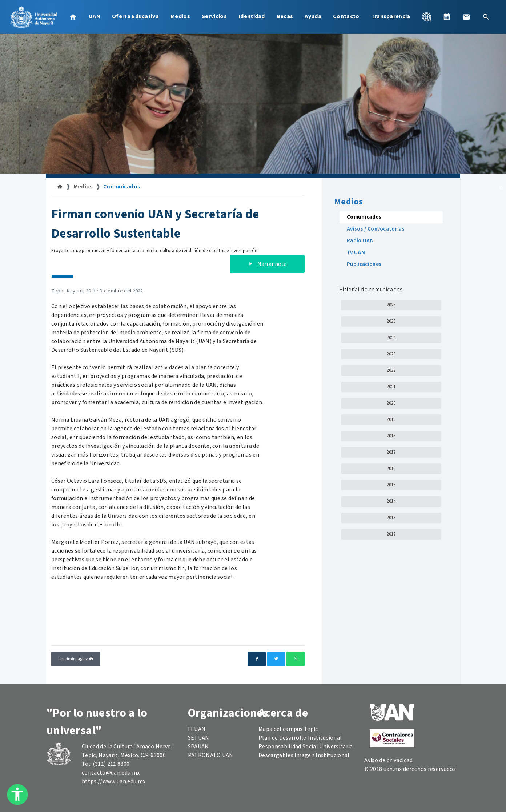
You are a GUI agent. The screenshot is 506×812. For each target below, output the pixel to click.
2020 (391, 403)
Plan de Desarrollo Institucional (300, 738)
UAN (95, 16)
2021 (391, 387)
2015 (391, 485)
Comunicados (122, 187)
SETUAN (199, 738)
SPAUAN (198, 747)
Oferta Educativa (135, 16)
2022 (391, 370)
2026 (391, 305)
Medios (180, 16)
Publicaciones (364, 264)
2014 (391, 501)
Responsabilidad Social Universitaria (306, 747)
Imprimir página (76, 659)
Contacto (346, 16)
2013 (391, 518)
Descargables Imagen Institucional (304, 755)
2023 (391, 354)
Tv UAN (356, 253)
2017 (391, 452)
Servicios (214, 16)
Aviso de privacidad (388, 760)
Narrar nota (267, 264)
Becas (285, 16)
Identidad (252, 16)
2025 (391, 321)
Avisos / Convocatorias (376, 229)
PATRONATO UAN (211, 755)
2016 (391, 469)
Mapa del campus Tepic (288, 729)
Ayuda (313, 16)
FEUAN (197, 729)
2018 (391, 436)
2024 (391, 338)
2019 (391, 419)
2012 (391, 534)
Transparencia (391, 16)
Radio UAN (360, 241)
